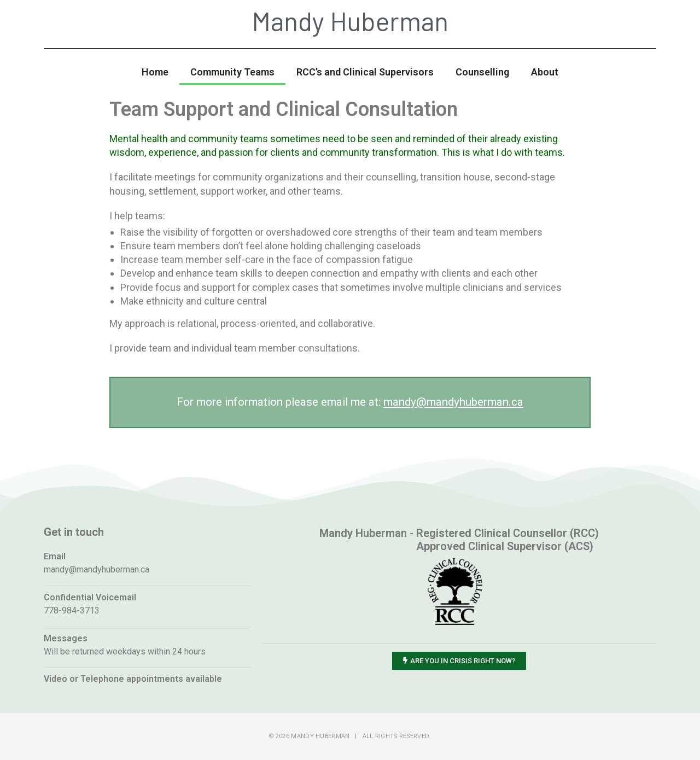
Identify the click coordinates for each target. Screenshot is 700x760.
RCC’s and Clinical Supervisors (365, 72)
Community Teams (232, 72)
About (545, 72)
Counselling (482, 72)
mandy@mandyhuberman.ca (453, 402)
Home (155, 72)
